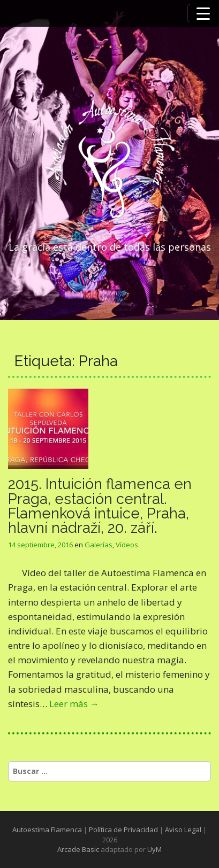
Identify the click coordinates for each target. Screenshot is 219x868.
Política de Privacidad (123, 830)
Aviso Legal (183, 830)
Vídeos (127, 545)
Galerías (99, 545)
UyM (154, 849)
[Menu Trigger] (203, 13)
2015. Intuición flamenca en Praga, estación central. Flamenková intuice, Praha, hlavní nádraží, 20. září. (100, 506)
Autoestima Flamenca (47, 830)
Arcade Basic (78, 849)
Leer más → (74, 704)
